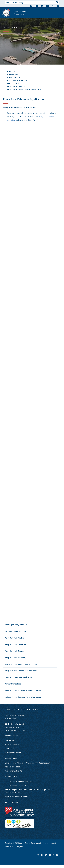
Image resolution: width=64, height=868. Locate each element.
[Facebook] (37, 6)
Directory (12, 77)
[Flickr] (58, 6)
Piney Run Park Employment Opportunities (23, 690)
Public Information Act (14, 771)
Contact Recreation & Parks (16, 785)
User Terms (9, 740)
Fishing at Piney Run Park (16, 631)
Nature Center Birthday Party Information (23, 697)
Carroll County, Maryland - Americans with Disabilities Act (27, 763)
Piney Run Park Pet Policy (15, 658)
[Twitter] (42, 6)
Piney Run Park (15, 86)
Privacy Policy (10, 748)
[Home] (31, 6)
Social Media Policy (12, 744)
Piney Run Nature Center (15, 644)
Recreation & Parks (17, 80)
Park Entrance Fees (13, 684)
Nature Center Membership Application (22, 664)
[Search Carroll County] (32, 2)
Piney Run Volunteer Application (19, 677)
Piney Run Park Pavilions (15, 638)
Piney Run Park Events (14, 651)
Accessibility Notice (12, 767)
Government (13, 74)
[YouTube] (48, 6)
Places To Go (14, 83)
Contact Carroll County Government (19, 781)
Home (10, 71)
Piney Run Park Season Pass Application (22, 671)
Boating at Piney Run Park (16, 625)
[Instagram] (53, 6)
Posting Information (13, 752)
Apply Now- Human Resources (17, 796)
